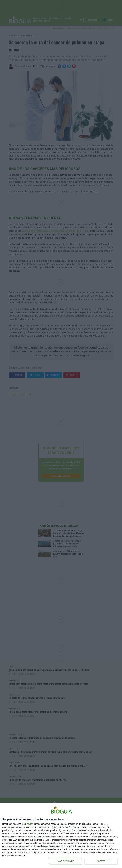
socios (30, 824)
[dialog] (61, 835)
